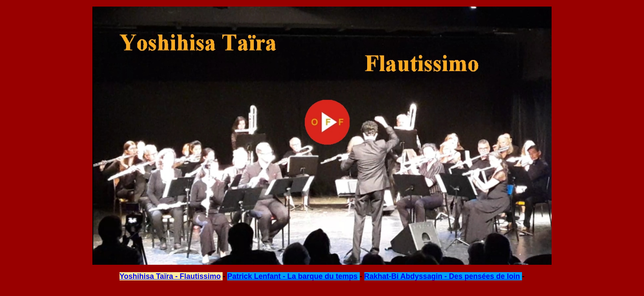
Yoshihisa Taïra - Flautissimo (170, 276)
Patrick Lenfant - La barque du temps (292, 276)
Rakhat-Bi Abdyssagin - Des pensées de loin (442, 276)
